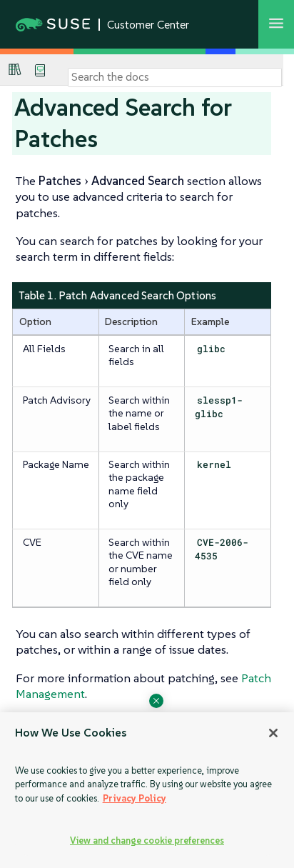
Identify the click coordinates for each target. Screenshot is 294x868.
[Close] (273, 733)
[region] (147, 790)
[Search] (175, 77)
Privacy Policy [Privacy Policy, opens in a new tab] (135, 798)
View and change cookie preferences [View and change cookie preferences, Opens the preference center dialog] (147, 840)
